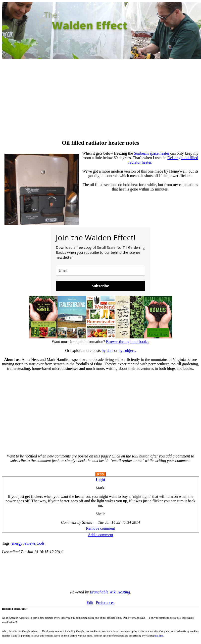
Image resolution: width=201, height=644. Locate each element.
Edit (90, 603)
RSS (101, 474)
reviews (30, 543)
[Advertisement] (100, 100)
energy (17, 543)
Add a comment (100, 535)
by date (108, 351)
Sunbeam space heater (151, 153)
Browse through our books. (128, 342)
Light (100, 480)
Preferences (105, 603)
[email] (100, 270)
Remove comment (101, 528)
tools (40, 543)
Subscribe (100, 286)
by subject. (127, 351)
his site (159, 636)
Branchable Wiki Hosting (110, 592)
